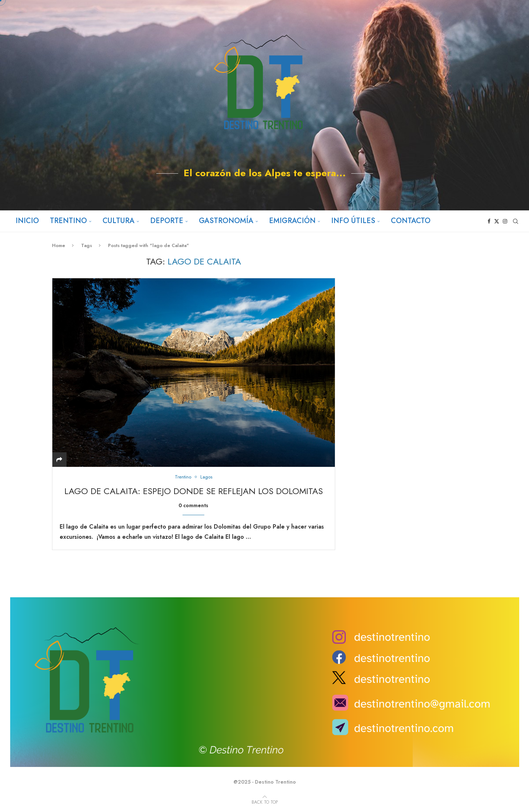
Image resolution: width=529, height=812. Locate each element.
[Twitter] (264, 192)
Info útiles (353, 221)
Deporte (167, 221)
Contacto (411, 221)
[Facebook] (253, 192)
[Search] (516, 221)
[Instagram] (275, 192)
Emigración (292, 221)
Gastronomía (226, 221)
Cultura (119, 221)
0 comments (193, 505)
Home (59, 245)
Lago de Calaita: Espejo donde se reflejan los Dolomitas (194, 491)
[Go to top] (265, 802)
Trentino (68, 221)
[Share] (59, 460)
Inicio (27, 221)
